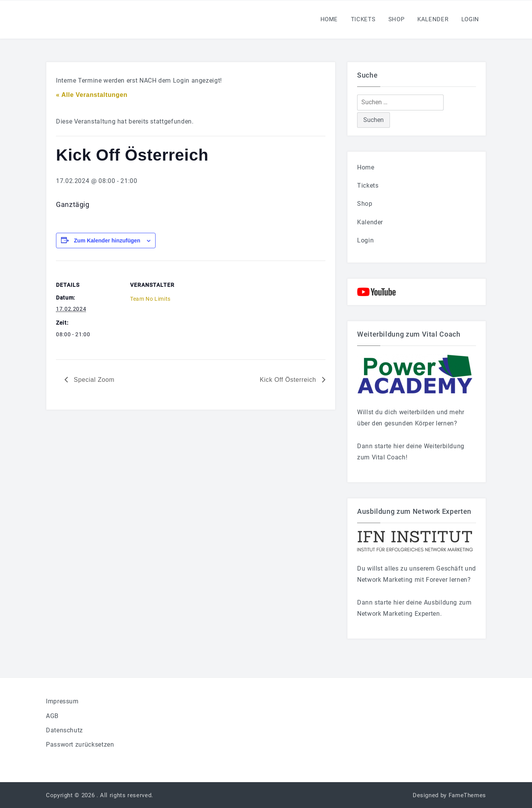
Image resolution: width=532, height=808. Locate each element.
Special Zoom (93, 380)
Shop (396, 19)
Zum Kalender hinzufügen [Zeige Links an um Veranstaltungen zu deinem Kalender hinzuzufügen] (107, 241)
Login (470, 19)
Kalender (433, 19)
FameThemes (467, 795)
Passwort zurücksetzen (80, 744)
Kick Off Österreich (289, 380)
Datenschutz (64, 730)
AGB (52, 716)
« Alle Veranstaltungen (92, 95)
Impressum (62, 701)
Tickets (363, 19)
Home (329, 19)
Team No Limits (150, 299)
